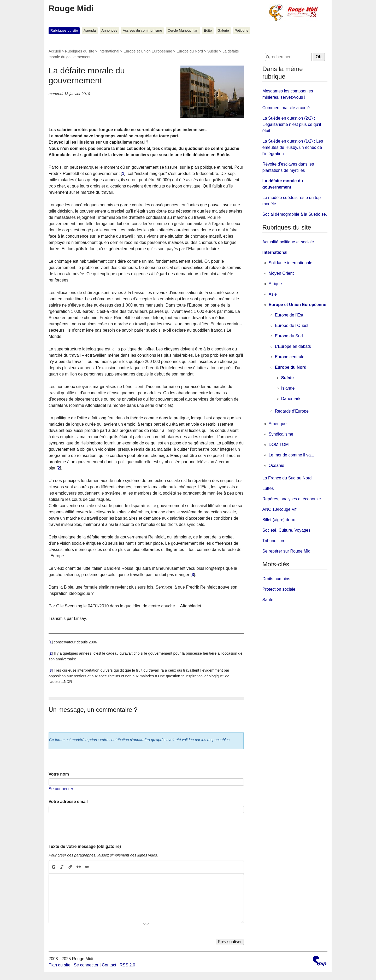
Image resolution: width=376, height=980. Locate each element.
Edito (208, 30)
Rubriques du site (64, 30)
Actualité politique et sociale (288, 242)
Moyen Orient (281, 273)
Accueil (55, 51)
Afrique (275, 284)
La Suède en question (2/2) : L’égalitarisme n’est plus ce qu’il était (292, 124)
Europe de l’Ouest (292, 325)
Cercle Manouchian (183, 30)
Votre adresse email (68, 802)
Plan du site (60, 965)
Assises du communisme (142, 30)
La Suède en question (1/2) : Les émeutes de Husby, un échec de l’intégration (293, 147)
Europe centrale (290, 357)
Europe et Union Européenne (148, 51)
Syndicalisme (281, 434)
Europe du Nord (190, 51)
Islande (288, 388)
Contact (109, 965)
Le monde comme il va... (291, 455)
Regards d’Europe (292, 411)
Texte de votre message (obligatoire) (85, 846)
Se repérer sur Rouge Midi (287, 551)
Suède (213, 51)
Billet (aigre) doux (279, 520)
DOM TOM (279, 445)
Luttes (268, 488)
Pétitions (241, 30)
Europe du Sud (289, 336)
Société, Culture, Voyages (286, 530)
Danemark (291, 399)
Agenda (90, 30)
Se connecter (61, 789)
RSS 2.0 (127, 965)
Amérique (278, 424)
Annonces (109, 30)
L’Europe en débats (293, 346)
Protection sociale (279, 589)
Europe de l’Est (289, 315)
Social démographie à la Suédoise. (295, 214)
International (109, 51)
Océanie (277, 465)
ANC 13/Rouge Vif (279, 509)
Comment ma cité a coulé (286, 108)
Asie (273, 294)
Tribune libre (274, 541)
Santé (268, 600)
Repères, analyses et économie (292, 499)
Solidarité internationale (290, 263)
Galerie (223, 30)
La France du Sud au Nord (287, 478)
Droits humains (276, 579)
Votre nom (59, 774)
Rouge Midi (71, 8)
